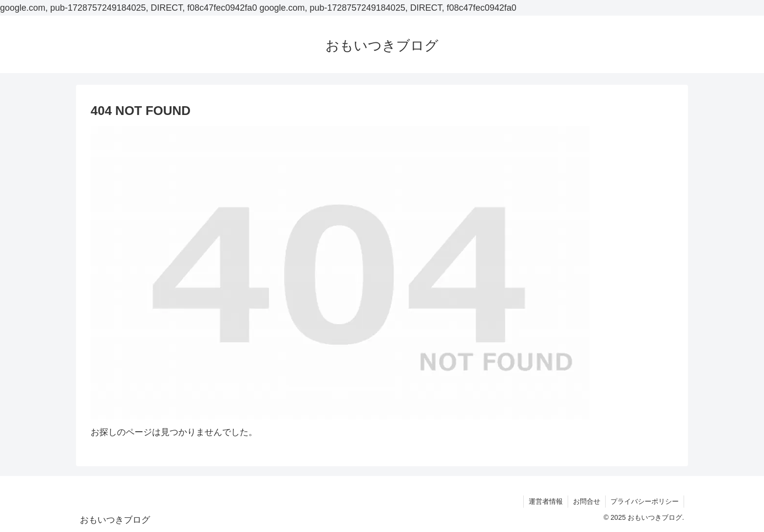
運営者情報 (546, 501)
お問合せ (587, 501)
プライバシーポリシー (645, 501)
